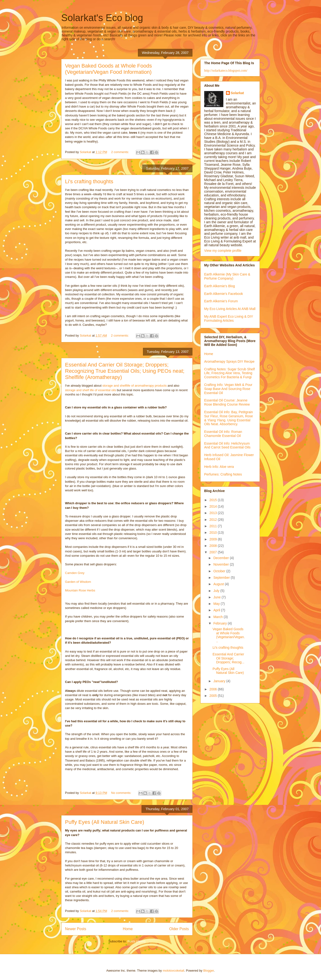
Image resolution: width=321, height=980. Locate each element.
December (221, 558)
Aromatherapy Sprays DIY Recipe (229, 361)
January (220, 681)
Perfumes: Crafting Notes (223, 474)
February (220, 623)
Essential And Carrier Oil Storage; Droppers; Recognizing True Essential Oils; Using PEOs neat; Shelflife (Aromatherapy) (125, 371)
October (220, 571)
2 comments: (120, 152)
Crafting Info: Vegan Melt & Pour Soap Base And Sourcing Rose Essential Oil (228, 389)
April (217, 610)
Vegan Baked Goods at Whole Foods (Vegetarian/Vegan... (229, 635)
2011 (214, 526)
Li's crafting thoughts (89, 181)
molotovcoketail (173, 971)
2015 (214, 500)
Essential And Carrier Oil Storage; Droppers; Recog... (229, 658)
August (219, 584)
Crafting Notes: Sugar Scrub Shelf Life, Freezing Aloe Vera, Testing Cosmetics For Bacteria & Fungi (229, 373)
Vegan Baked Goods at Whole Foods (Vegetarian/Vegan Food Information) (108, 69)
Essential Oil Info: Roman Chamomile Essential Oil (223, 434)
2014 (214, 506)
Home (128, 929)
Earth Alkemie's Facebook (223, 294)
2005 (214, 696)
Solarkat (237, 93)
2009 (214, 539)
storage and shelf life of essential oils (90, 390)
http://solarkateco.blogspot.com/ (226, 71)
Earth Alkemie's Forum (221, 301)
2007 (214, 552)
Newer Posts (76, 929)
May (217, 604)
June (217, 597)
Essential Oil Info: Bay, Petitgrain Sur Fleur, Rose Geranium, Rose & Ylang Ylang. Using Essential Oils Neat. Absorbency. (229, 418)
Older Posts (179, 929)
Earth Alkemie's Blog (220, 286)
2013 (214, 513)
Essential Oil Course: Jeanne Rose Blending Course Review (227, 402)
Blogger (208, 971)
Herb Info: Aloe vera (219, 467)
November (221, 564)
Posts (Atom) (136, 941)
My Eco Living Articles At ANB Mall (230, 309)
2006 (214, 689)
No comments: (122, 793)
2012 (214, 520)
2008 (214, 546)
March (218, 617)
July (217, 591)
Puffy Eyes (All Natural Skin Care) (105, 822)
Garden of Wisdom (78, 582)
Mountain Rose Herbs (80, 590)
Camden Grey (75, 573)
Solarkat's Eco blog (102, 18)
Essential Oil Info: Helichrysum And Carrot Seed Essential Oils (227, 445)
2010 (214, 533)
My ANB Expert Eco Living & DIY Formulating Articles (229, 318)
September (222, 578)
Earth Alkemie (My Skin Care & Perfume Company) (227, 276)
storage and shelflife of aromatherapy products (135, 386)
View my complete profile (223, 251)
